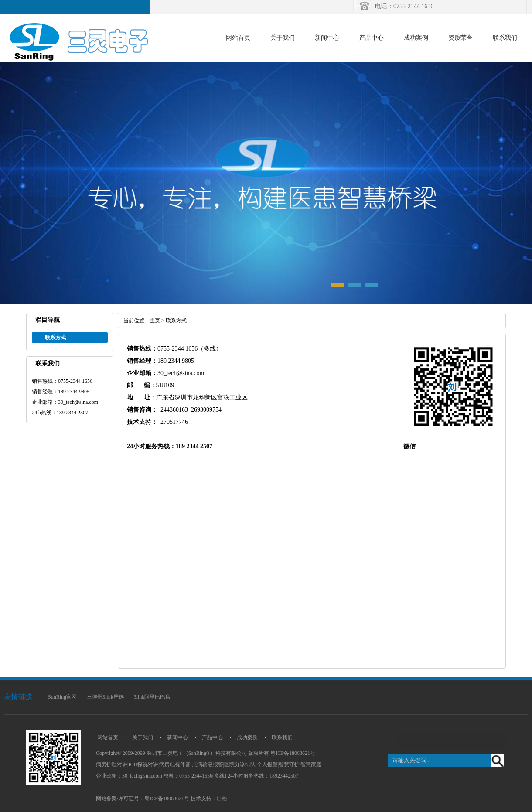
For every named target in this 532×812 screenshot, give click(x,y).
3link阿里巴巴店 (152, 697)
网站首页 (238, 38)
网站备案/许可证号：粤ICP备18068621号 (143, 798)
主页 (155, 321)
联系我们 (505, 38)
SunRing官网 (62, 697)
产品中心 (372, 38)
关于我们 (283, 38)
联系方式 (176, 321)
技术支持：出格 (209, 798)
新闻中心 (327, 38)
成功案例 (416, 38)
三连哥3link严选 (105, 697)
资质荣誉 (460, 38)
